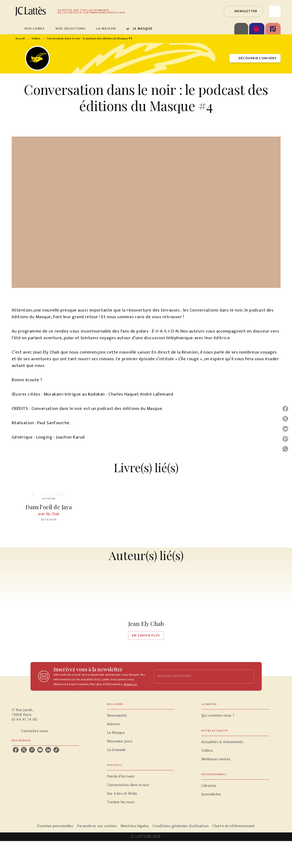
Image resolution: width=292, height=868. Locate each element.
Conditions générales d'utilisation (181, 826)
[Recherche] (275, 11)
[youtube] (40, 750)
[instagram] (32, 750)
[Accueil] (32, 11)
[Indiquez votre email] (198, 676)
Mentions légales (135, 826)
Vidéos (36, 38)
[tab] (17, 29)
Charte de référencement (234, 826)
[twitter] (24, 750)
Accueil (20, 38)
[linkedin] (48, 750)
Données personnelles (55, 826)
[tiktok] (56, 750)
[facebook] (16, 750)
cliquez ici (130, 684)
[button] (243, 11)
